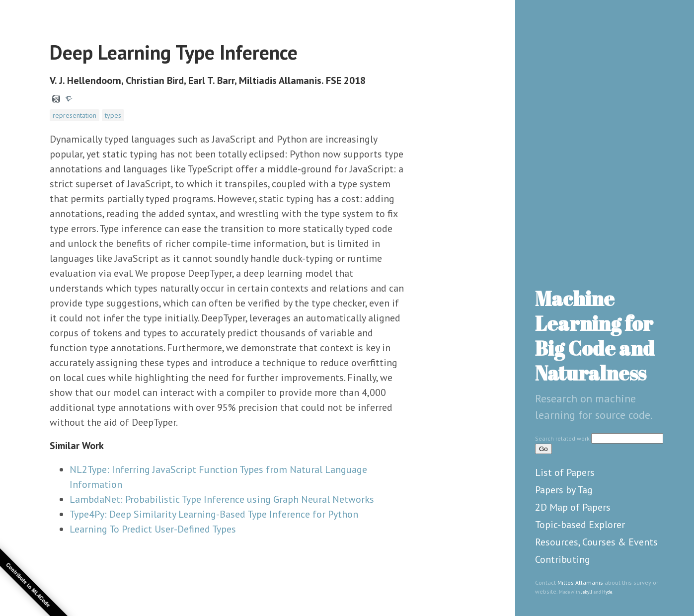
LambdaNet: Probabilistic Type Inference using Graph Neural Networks (222, 499)
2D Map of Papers (573, 507)
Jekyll (587, 592)
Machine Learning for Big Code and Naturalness (595, 336)
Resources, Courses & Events (596, 542)
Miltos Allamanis (580, 582)
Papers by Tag (564, 490)
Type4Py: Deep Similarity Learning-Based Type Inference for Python (214, 514)
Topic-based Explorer (580, 525)
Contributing (563, 559)
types (113, 115)
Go (543, 449)
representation (75, 115)
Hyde (607, 592)
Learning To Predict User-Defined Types (153, 529)
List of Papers (565, 472)
